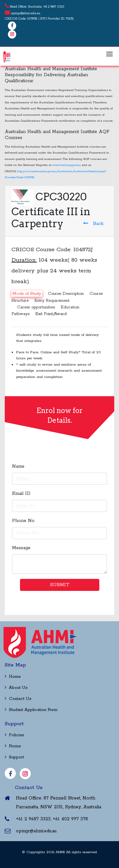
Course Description (66, 293)
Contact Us (18, 699)
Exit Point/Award (51, 314)
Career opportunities (36, 307)
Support (14, 757)
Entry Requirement (52, 301)
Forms (13, 746)
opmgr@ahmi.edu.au (26, 13)
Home (13, 677)
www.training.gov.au (67, 165)
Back (93, 224)
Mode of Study (27, 293)
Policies (14, 735)
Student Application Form (31, 710)
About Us (16, 688)
